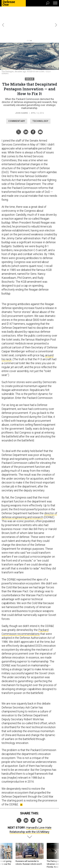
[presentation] (3, 843)
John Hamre (21, 99)
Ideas (30, 65)
